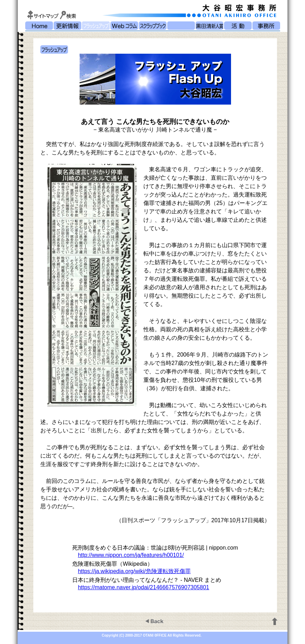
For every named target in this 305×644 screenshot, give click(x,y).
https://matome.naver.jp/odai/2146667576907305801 (144, 587)
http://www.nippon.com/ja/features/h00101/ (131, 555)
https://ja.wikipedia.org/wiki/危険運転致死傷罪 (134, 571)
